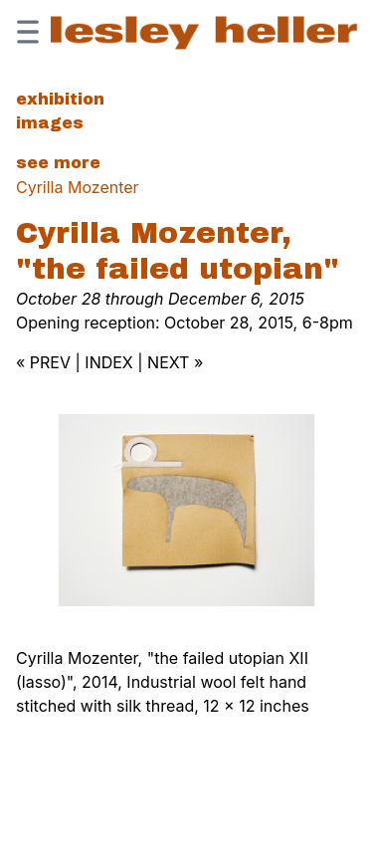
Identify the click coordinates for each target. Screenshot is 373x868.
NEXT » (175, 362)
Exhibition (60, 99)
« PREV (43, 362)
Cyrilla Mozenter (78, 187)
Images (50, 123)
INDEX (108, 362)
